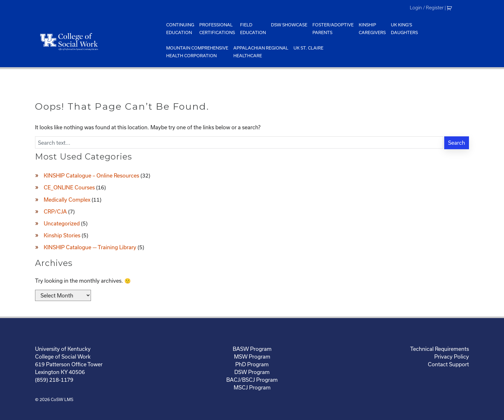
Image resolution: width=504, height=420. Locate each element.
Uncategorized (62, 223)
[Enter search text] (239, 142)
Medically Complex (67, 200)
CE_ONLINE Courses (69, 187)
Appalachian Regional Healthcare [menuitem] (261, 52)
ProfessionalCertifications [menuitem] (217, 29)
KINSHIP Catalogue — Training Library (90, 247)
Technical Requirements (440, 349)
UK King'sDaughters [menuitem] (404, 29)
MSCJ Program (252, 387)
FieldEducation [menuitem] (253, 29)
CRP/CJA (55, 211)
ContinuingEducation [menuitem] (180, 29)
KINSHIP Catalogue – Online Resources (91, 175)
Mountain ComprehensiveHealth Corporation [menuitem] (197, 52)
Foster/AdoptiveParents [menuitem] (333, 29)
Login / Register (427, 8)
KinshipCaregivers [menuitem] (372, 29)
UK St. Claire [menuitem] (308, 48)
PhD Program (252, 364)
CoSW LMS (62, 399)
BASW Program (252, 349)
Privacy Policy (452, 356)
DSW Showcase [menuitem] (289, 25)
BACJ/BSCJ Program (252, 380)
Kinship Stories (62, 235)
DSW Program (252, 372)
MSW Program (252, 356)
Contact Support (448, 364)
